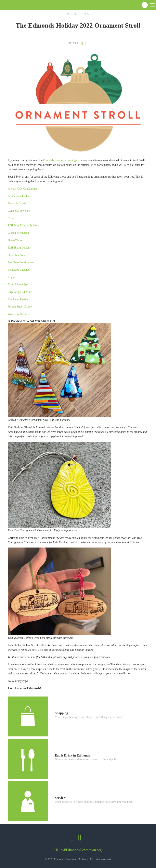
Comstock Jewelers (19, 211)
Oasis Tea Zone (17, 255)
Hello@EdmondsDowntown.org (78, 850)
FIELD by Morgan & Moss (23, 226)
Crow (11, 218)
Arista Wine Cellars (19, 196)
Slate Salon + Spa (18, 285)
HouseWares (15, 240)
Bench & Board (17, 203)
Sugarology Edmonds (20, 292)
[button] (152, 5)
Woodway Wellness (19, 314)
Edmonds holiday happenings (60, 160)
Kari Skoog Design (19, 248)
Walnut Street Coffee (20, 307)
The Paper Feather (18, 299)
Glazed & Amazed (18, 233)
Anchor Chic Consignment (23, 189)
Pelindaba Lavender (19, 270)
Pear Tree (14, 262)
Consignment (27, 262)
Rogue (12, 277)
